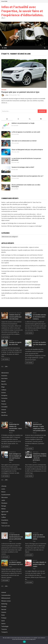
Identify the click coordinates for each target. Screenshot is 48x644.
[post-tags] (41, 119)
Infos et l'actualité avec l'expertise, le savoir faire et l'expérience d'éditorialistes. (22, 11)
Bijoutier (4, 514)
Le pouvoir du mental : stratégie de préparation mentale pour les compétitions (24, 266)
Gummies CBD (5, 226)
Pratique (4, 90)
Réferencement (6, 598)
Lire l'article (5, 337)
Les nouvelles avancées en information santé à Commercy (39, 317)
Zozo (7, 95)
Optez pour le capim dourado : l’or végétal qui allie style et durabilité (21, 287)
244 (6, 366)
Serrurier (4, 609)
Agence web (5, 512)
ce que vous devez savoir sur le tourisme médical (39, 537)
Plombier (36, 341)
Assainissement (6, 495)
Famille (3, 401)
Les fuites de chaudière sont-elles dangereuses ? (39, 344)
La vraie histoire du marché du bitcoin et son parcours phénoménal (16, 537)
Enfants (4, 393)
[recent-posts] (18, 119)
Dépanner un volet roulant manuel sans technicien (15, 268)
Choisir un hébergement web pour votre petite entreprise (27, 150)
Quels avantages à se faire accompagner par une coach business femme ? (22, 255)
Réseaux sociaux (6, 601)
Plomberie (4, 503)
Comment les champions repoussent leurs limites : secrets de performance (23, 258)
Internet (4, 410)
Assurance (4, 376)
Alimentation (5, 373)
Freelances (4, 523)
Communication (6, 595)
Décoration (13, 313)
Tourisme (36, 533)
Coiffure (4, 517)
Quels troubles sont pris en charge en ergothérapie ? (16, 279)
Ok (24, 642)
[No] (46, 640)
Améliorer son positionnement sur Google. (23, 123)
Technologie (5, 626)
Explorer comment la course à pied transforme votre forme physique (21, 285)
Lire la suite (5, 557)
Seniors (3, 624)
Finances (4, 404)
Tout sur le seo (6, 526)
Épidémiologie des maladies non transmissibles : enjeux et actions (20, 247)
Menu (5, 48)
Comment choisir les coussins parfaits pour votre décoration (15, 317)
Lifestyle (4, 486)
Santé (35, 313)
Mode (3, 615)
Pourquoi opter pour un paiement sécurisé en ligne (20, 92)
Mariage (4, 506)
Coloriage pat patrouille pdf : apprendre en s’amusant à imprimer (20, 282)
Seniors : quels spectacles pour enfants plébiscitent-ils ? (17, 202)
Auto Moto (4, 378)
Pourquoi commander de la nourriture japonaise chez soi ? (27, 176)
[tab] (7, 119)
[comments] (30, 119)
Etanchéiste (5, 520)
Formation (4, 398)
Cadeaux (4, 390)
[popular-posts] (7, 119)
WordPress (4, 415)
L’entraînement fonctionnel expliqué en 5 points (15, 290)
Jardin (3, 500)
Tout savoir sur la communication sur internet (24, 141)
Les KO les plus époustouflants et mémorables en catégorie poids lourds (22, 298)
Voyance (4, 612)
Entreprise (4, 395)
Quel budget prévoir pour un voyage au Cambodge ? (27, 226)
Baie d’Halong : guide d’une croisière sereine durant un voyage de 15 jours (22, 276)
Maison (19, 313)
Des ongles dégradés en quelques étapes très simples (40, 564)
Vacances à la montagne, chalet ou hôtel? (23, 167)
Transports (4, 632)
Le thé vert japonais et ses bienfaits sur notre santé (26, 132)
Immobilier (4, 407)
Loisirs (11, 341)
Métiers (4, 509)
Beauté (3, 381)
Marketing (4, 604)
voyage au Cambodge (7, 223)
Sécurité (4, 412)
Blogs (3, 387)
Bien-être (4, 384)
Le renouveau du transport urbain (26, 223)
